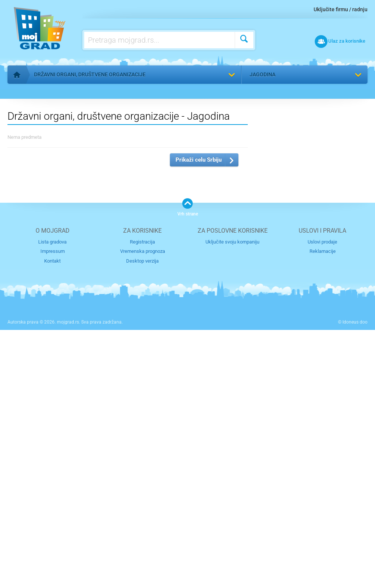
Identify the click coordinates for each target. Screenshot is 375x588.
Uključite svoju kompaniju (232, 500)
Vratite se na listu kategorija (54, 92)
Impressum (53, 510)
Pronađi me (356, 96)
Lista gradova (52, 500)
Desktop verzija (142, 519)
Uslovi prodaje (322, 500)
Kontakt (52, 519)
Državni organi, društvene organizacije (90, 74)
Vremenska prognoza (143, 510)
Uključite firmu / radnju (341, 9)
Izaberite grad (263, 332)
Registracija (142, 500)
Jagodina (263, 74)
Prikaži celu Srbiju (199, 418)
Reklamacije (323, 510)
